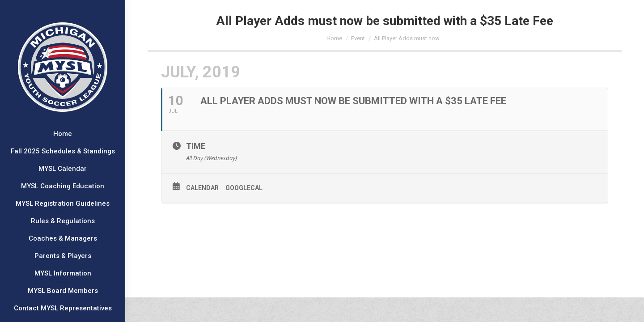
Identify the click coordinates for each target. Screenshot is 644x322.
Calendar (202, 188)
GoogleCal (244, 188)
